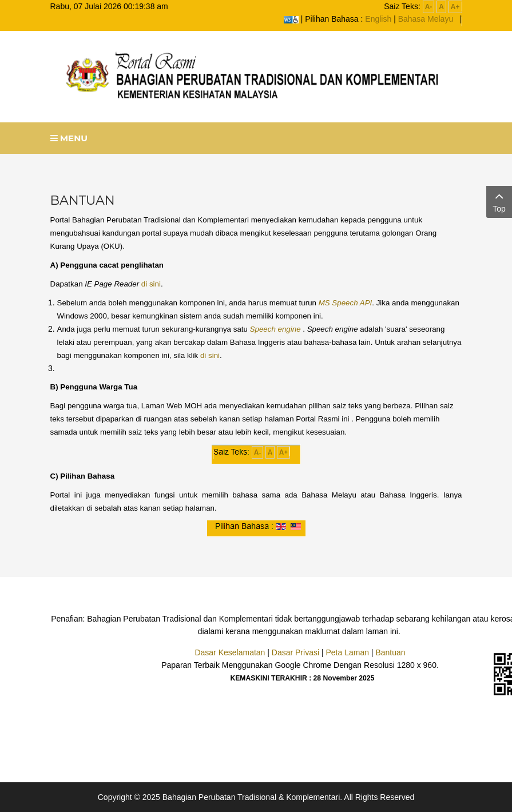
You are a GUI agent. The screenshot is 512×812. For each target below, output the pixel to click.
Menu (69, 138)
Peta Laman (347, 652)
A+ (455, 7)
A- (429, 7)
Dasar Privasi (295, 652)
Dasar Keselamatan (230, 652)
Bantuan (390, 652)
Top (499, 201)
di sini (151, 284)
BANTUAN (83, 200)
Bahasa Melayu (426, 19)
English (378, 19)
